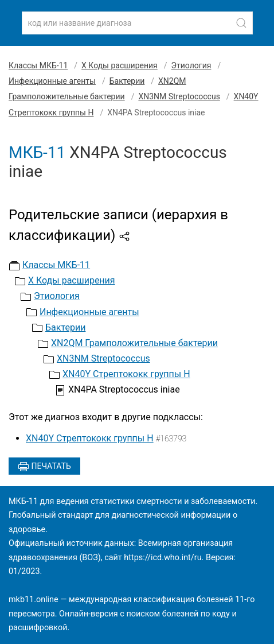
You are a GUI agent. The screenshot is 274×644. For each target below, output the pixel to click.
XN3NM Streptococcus (179, 96)
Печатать (44, 467)
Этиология (191, 65)
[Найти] (241, 23)
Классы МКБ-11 (38, 65)
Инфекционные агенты (52, 81)
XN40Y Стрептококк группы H (126, 374)
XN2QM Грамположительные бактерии (134, 343)
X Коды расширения (120, 65)
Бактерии (127, 81)
